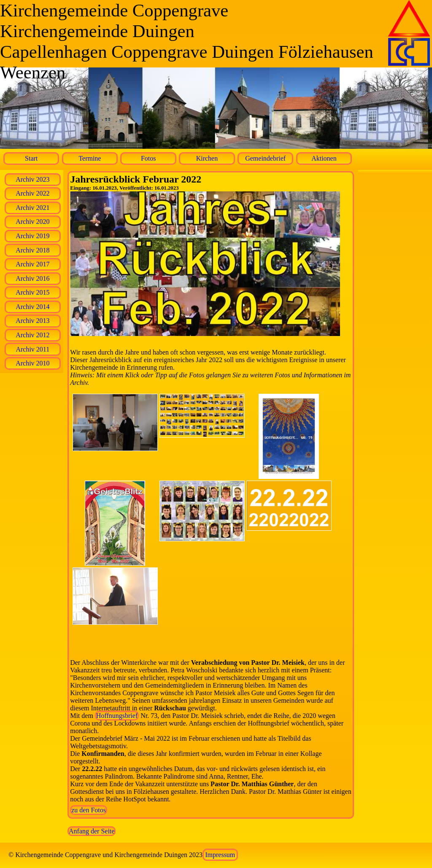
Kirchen (207, 158)
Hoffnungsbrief (117, 716)
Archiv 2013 (32, 321)
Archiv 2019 (32, 236)
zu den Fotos (89, 810)
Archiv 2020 (32, 222)
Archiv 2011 (32, 349)
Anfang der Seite (92, 831)
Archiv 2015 (32, 292)
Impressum (220, 855)
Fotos (148, 158)
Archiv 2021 (32, 208)
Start (31, 158)
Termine (90, 158)
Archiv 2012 (32, 335)
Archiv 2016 (32, 278)
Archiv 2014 (32, 307)
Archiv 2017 (32, 264)
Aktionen (324, 158)
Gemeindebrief (265, 158)
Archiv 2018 (32, 250)
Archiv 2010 (32, 363)
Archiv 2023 (32, 179)
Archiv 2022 (32, 193)
